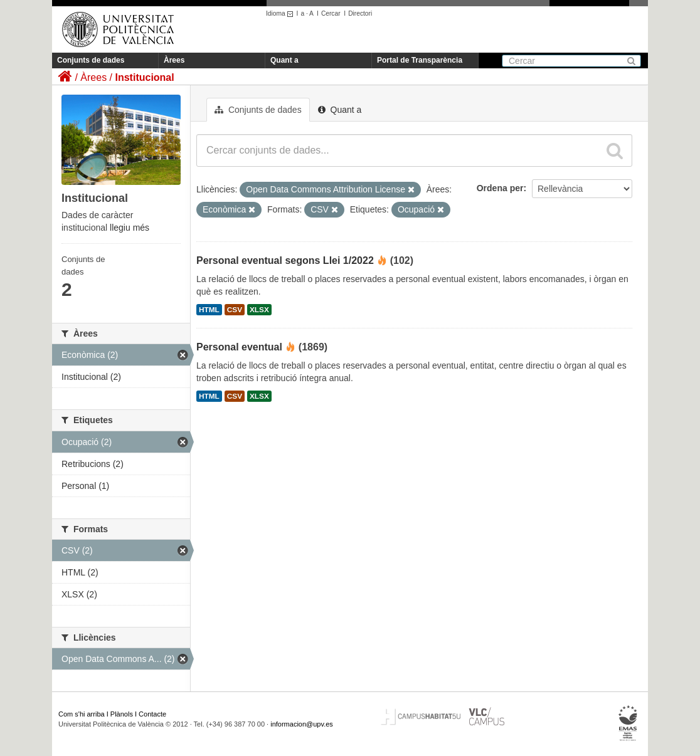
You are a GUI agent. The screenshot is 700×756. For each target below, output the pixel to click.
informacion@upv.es (302, 724)
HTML (209, 310)
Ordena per (500, 188)
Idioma (281, 13)
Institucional (144, 77)
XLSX (259, 310)
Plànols (122, 714)
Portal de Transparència (420, 60)
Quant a (284, 60)
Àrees (174, 60)
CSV (235, 310)
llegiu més (130, 228)
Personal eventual (239, 347)
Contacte (152, 714)
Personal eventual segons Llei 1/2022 (285, 260)
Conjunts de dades (91, 60)
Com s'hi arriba (82, 714)
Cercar (331, 13)
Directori (360, 13)
